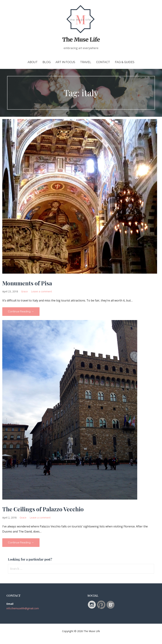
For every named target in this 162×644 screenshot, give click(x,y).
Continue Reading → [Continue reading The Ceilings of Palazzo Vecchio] (21, 543)
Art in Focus (65, 62)
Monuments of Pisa (27, 283)
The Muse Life (81, 40)
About (33, 62)
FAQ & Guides (125, 62)
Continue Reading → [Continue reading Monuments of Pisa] (21, 311)
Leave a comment (42, 291)
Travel (86, 62)
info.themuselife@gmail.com (23, 608)
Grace (24, 291)
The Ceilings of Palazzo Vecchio (43, 509)
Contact (103, 62)
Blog (47, 62)
